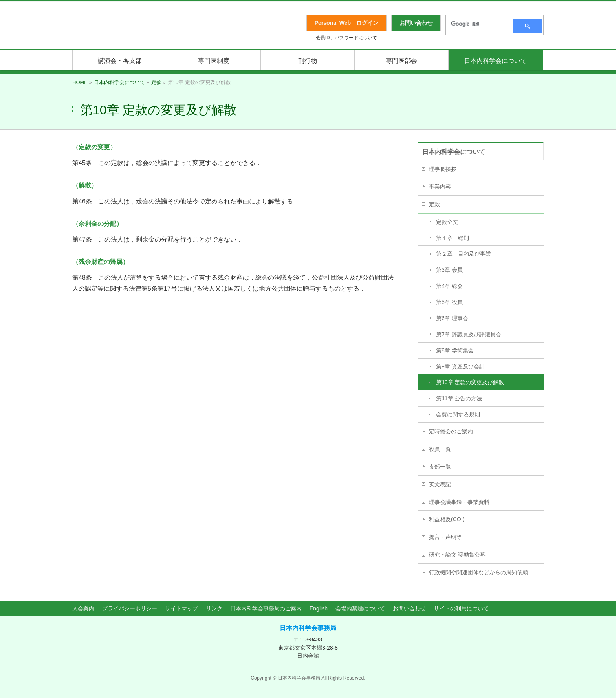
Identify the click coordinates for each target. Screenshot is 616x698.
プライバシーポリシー (130, 608)
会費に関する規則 (458, 414)
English (319, 608)
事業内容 (440, 187)
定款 (434, 204)
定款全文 (447, 222)
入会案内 (83, 608)
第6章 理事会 (452, 318)
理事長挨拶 (443, 169)
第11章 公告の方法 (459, 398)
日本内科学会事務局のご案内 (266, 608)
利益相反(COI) (447, 519)
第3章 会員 (449, 270)
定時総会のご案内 (451, 431)
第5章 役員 (449, 302)
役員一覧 (440, 449)
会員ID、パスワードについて (346, 38)
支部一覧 (440, 467)
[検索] (477, 24)
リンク (214, 608)
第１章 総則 (453, 238)
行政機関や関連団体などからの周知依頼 (478, 572)
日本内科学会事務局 (308, 628)
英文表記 (440, 484)
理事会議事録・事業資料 (459, 502)
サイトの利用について (461, 608)
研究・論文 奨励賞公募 (457, 555)
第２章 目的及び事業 (464, 254)
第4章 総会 (449, 286)
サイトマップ (181, 608)
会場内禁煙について (360, 608)
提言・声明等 (445, 537)
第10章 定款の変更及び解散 (470, 382)
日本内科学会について (454, 152)
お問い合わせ (409, 608)
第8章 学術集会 (455, 350)
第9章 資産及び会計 (460, 366)
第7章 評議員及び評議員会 (469, 334)
